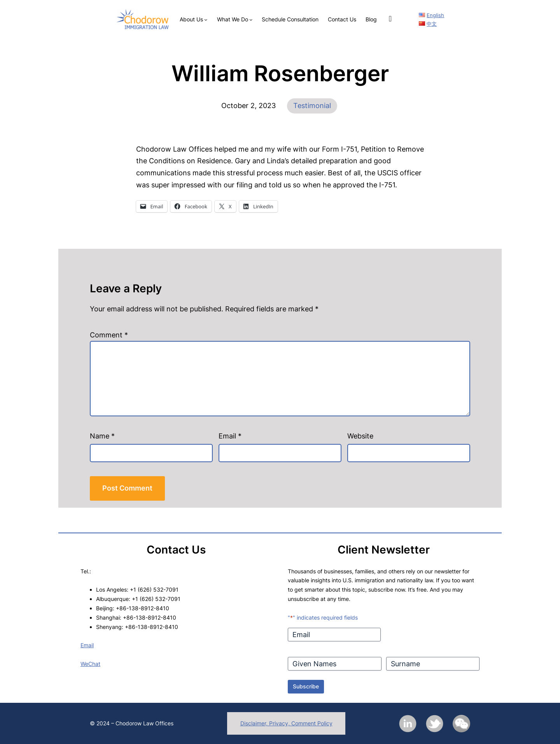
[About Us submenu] (206, 19)
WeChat (90, 664)
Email (230, 436)
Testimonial (312, 106)
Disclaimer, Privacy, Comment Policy (286, 723)
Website (360, 436)
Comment (109, 335)
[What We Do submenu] (251, 19)
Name (102, 436)
